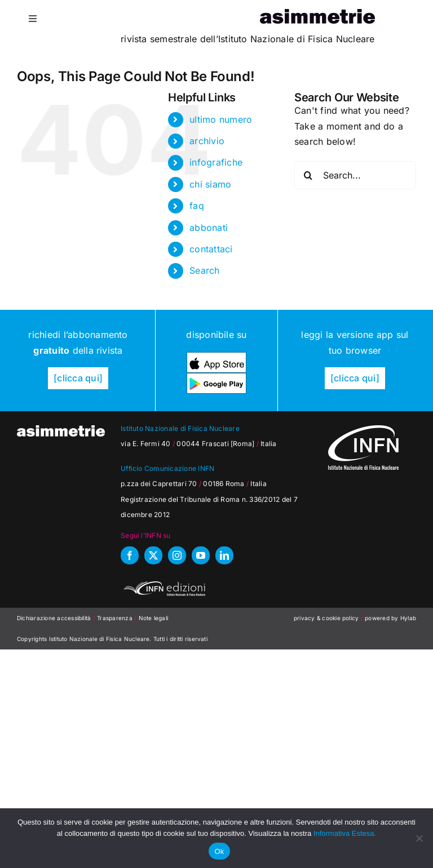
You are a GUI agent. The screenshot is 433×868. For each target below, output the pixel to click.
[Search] (308, 175)
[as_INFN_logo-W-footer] (363, 430)
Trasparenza (116, 618)
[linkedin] (224, 555)
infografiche (216, 162)
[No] (419, 838)
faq (197, 206)
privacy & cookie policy (326, 618)
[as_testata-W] (61, 430)
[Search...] (355, 175)
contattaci (211, 249)
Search (204, 270)
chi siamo (210, 184)
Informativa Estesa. (345, 833)
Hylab (408, 618)
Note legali (154, 618)
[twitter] (153, 555)
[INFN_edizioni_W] (163, 583)
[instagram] (177, 555)
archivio (207, 141)
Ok (219, 851)
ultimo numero (221, 119)
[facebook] (130, 555)
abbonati (209, 228)
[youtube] (201, 555)
